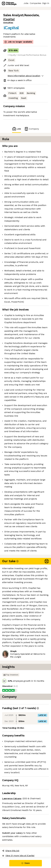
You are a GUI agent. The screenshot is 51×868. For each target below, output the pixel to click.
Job (16, 129)
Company (32, 129)
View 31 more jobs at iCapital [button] (18, 856)
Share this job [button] (11, 851)
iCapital (9, 19)
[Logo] (9, 3)
